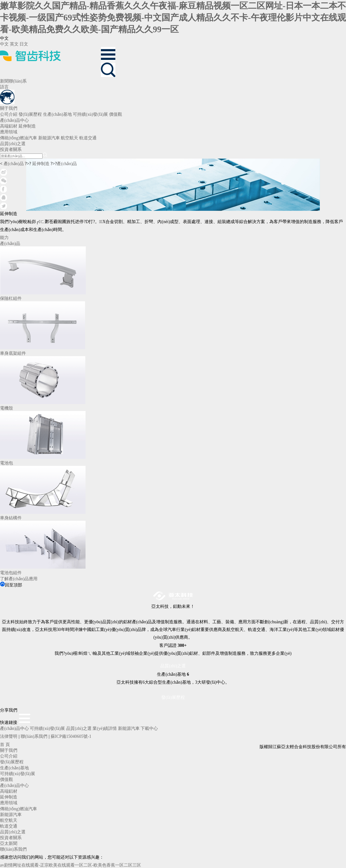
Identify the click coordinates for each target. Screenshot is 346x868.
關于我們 (9, 750)
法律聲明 (9, 736)
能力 (4, 238)
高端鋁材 (9, 791)
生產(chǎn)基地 (14, 768)
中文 (4, 44)
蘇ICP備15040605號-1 (71, 736)
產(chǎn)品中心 (14, 728)
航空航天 (9, 820)
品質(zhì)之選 (173, 666)
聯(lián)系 (18, 81)
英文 (14, 44)
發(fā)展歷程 (173, 697)
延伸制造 (41, 164)
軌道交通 (9, 826)
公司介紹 (9, 756)
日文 (24, 44)
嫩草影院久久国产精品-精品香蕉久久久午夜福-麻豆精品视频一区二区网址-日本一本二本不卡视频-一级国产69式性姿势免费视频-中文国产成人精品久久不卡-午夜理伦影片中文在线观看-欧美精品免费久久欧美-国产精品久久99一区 (173, 18)
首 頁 (5, 745)
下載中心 (149, 728)
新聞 (4, 81)
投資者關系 (11, 838)
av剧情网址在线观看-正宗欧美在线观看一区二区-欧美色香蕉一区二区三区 (71, 865)
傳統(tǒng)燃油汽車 (19, 809)
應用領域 (9, 803)
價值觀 (6, 779)
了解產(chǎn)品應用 (19, 579)
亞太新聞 (9, 843)
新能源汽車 (129, 728)
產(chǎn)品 (14, 164)
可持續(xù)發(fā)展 (47, 728)
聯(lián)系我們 (34, 736)
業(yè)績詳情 (105, 728)
